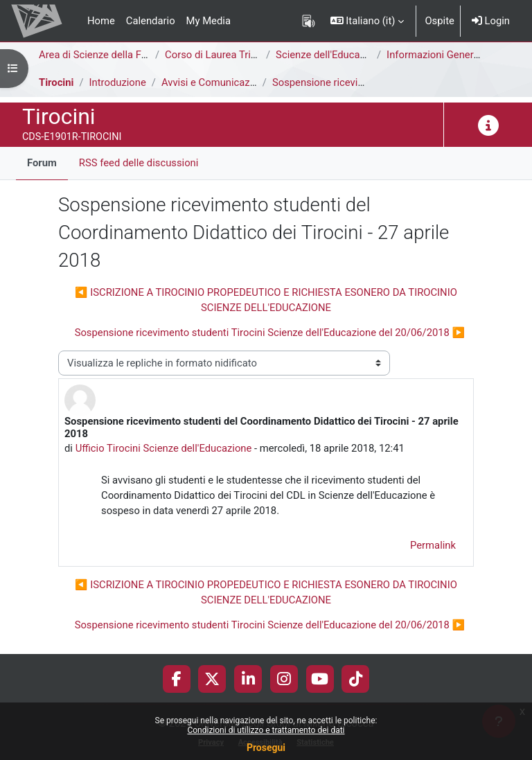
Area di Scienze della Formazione (114, 55)
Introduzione (118, 82)
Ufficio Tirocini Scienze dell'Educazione (164, 448)
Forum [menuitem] (42, 163)
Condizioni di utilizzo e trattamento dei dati (266, 730)
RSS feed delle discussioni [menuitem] (139, 163)
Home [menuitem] (101, 21)
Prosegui (266, 748)
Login (491, 21)
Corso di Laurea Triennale (223, 55)
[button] (367, 21)
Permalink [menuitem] (433, 545)
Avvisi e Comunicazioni (214, 82)
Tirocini (56, 82)
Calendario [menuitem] (151, 21)
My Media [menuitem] (209, 21)
